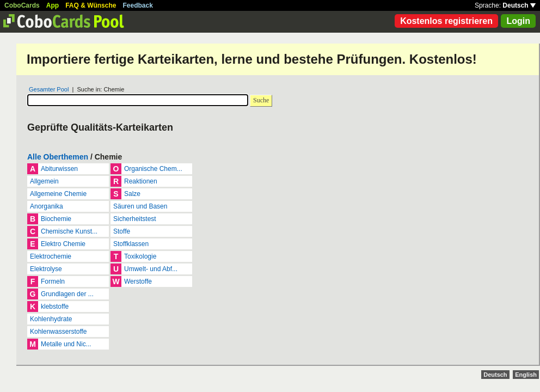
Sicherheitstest (135, 219)
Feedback (138, 5)
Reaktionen (141, 181)
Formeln (53, 281)
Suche (261, 100)
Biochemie (56, 219)
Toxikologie (140, 256)
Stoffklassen (131, 244)
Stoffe (122, 231)
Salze (132, 194)
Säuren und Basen (140, 206)
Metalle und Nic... (66, 344)
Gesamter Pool (49, 89)
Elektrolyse (46, 269)
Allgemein (44, 181)
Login (518, 21)
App (53, 5)
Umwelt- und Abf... (151, 269)
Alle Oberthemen (58, 157)
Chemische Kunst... (69, 231)
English (526, 375)
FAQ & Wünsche (91, 5)
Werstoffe (138, 281)
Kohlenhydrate (51, 319)
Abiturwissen (59, 169)
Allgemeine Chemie (58, 194)
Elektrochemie (51, 256)
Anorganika (47, 206)
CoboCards (22, 5)
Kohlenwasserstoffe (59, 332)
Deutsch (519, 5)
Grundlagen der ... (67, 294)
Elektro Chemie (63, 244)
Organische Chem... (153, 169)
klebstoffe (55, 307)
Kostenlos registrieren (446, 21)
